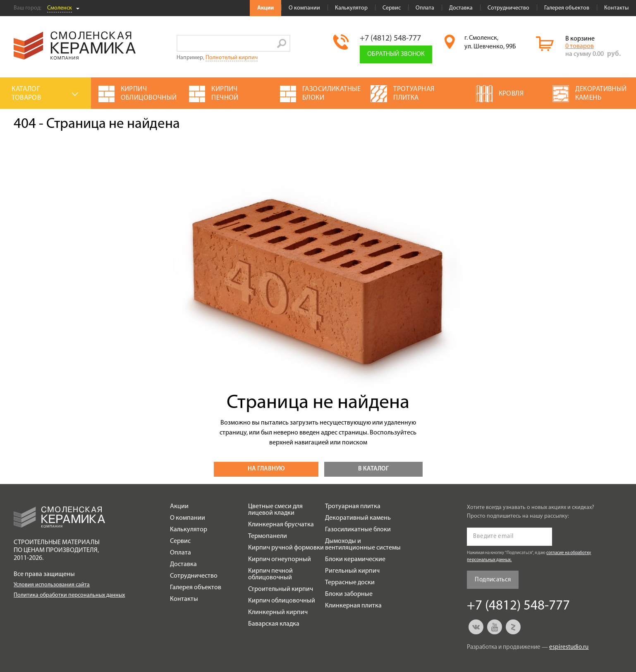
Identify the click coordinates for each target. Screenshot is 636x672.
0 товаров (580, 46)
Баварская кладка (274, 624)
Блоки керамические (355, 559)
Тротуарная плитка (353, 506)
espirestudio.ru (569, 647)
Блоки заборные (349, 594)
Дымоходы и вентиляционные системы (363, 545)
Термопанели (268, 536)
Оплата (425, 8)
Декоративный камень (358, 518)
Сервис (392, 8)
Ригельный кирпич (352, 571)
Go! (282, 43)
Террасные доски (350, 583)
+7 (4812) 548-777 (390, 38)
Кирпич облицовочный (282, 601)
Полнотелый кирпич (232, 58)
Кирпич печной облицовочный (270, 574)
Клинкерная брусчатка (281, 525)
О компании (304, 8)
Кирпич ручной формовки (286, 548)
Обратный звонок (396, 54)
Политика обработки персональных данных (69, 595)
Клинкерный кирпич (278, 612)
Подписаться (493, 580)
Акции (265, 8)
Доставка (461, 8)
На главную (266, 469)
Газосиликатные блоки (358, 530)
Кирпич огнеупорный (280, 559)
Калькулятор (351, 8)
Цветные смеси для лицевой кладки (275, 510)
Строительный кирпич (281, 589)
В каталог (373, 469)
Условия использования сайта (52, 585)
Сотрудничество (508, 8)
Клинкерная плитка (353, 606)
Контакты (616, 8)
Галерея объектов (567, 8)
